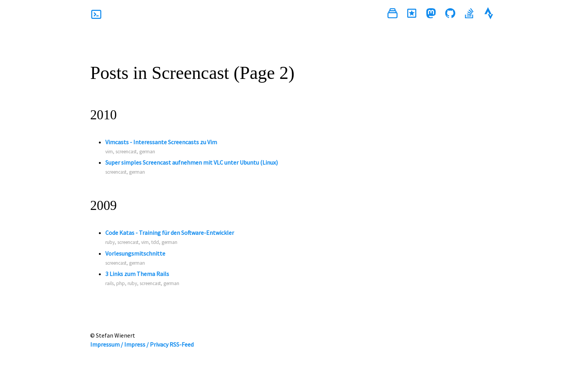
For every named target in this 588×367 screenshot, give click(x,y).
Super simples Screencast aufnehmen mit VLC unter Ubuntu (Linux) (192, 162)
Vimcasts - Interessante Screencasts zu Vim (161, 142)
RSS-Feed (182, 344)
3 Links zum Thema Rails (137, 274)
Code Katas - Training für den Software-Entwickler (170, 233)
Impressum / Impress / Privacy (129, 344)
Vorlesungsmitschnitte (135, 253)
